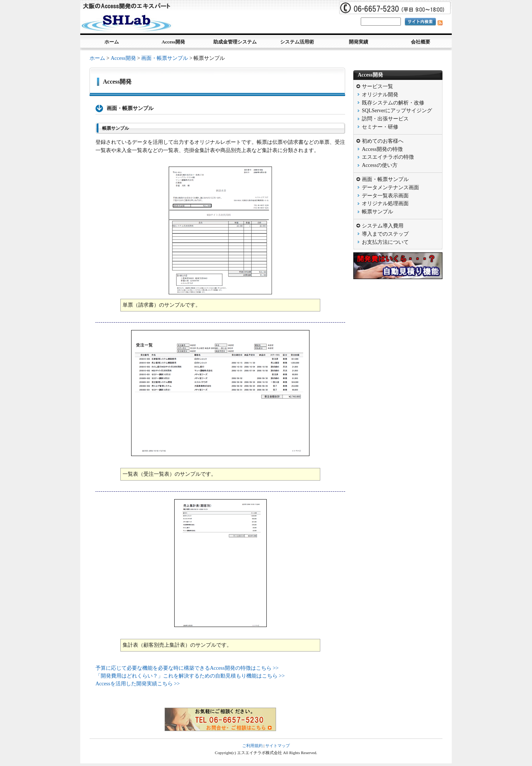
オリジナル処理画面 (385, 203)
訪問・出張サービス (385, 119)
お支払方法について (385, 242)
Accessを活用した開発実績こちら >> (138, 684)
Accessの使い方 (380, 165)
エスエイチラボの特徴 (388, 157)
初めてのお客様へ (383, 141)
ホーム (112, 42)
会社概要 (421, 42)
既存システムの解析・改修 (393, 103)
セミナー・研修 (380, 127)
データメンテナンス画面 (390, 188)
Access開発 (173, 42)
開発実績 (359, 42)
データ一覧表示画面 (385, 196)
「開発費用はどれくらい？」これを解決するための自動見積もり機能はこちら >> (190, 676)
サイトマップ (278, 746)
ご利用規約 (252, 746)
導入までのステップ (385, 234)
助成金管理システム (235, 42)
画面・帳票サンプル (165, 58)
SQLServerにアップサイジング (397, 111)
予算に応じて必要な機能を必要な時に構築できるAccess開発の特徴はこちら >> (187, 668)
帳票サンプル (377, 212)
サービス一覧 (377, 86)
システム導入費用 (383, 226)
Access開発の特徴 (382, 149)
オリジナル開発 (380, 95)
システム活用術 (297, 42)
